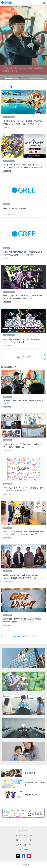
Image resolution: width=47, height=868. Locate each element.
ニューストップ (24, 357)
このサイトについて (23, 845)
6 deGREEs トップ (22, 636)
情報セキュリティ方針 (24, 840)
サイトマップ (24, 831)
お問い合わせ (24, 850)
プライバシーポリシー (24, 835)
